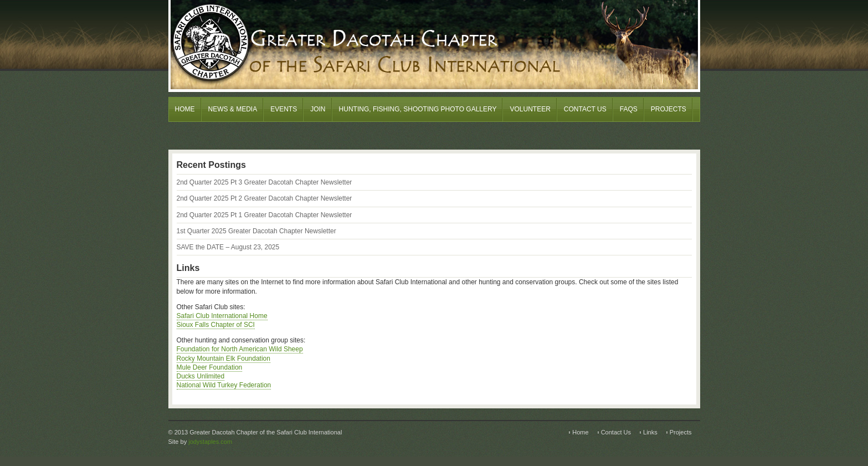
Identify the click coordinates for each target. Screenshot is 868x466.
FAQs (629, 109)
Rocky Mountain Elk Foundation (224, 359)
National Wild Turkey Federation (224, 385)
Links (650, 432)
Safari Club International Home (222, 316)
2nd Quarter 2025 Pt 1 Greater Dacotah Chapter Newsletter (264, 215)
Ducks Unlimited (201, 376)
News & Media (233, 109)
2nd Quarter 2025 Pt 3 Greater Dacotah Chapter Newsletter (264, 182)
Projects (669, 109)
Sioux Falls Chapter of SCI (216, 325)
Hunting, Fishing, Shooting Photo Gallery (418, 109)
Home (185, 109)
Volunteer (530, 109)
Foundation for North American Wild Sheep (240, 349)
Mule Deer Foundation (210, 367)
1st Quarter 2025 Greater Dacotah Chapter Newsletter (256, 231)
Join (318, 109)
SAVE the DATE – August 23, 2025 (228, 247)
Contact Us (585, 109)
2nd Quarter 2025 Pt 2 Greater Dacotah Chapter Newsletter (264, 198)
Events (284, 109)
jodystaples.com (210, 442)
